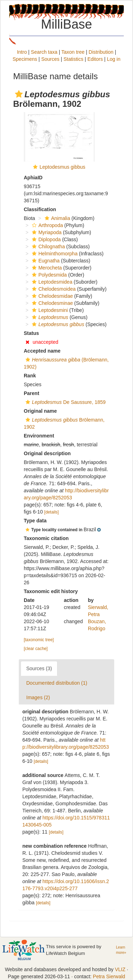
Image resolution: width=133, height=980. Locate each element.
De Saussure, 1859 (65, 402)
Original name (40, 411)
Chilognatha (48, 247)
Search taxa (44, 52)
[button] (19, 94)
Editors (95, 59)
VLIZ (120, 969)
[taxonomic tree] (39, 640)
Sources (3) (39, 668)
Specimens (25, 59)
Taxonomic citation (46, 538)
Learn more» (121, 950)
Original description (47, 453)
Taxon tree (73, 52)
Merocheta (46, 268)
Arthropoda (46, 225)
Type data (35, 521)
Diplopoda (45, 239)
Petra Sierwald (109, 976)
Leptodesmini (49, 310)
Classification (40, 209)
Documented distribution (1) (57, 683)
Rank (30, 376)
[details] (52, 512)
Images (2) (38, 697)
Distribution (101, 52)
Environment (39, 436)
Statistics (73, 59)
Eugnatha (45, 261)
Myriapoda (46, 232)
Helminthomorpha (54, 254)
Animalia (57, 218)
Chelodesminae (51, 303)
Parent (32, 393)
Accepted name (42, 351)
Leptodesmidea (51, 282)
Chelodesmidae (51, 296)
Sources (50, 59)
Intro (22, 52)
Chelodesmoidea (53, 289)
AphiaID (33, 178)
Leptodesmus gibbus (62, 167)
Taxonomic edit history (51, 591)
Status (31, 333)
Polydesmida (48, 275)
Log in (113, 59)
